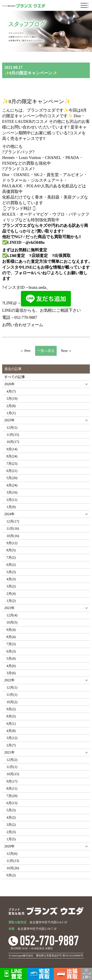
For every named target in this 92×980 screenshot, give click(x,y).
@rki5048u (35, 242)
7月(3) (11, 644)
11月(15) (13, 435)
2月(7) (11, 745)
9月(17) (12, 781)
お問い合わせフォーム (23, 325)
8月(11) (12, 788)
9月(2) (11, 709)
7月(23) (12, 464)
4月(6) (11, 666)
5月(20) (12, 478)
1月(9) (11, 507)
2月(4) (11, 594)
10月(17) (13, 442)
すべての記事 (15, 377)
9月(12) (12, 543)
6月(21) (12, 471)
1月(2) (11, 601)
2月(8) (11, 406)
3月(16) (12, 492)
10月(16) (13, 536)
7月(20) (12, 796)
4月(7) (11, 391)
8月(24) (12, 456)
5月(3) (11, 572)
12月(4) (12, 615)
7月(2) (11, 557)
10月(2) (12, 702)
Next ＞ (66, 351)
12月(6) (12, 854)
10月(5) (12, 622)
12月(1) (12, 427)
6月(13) (12, 803)
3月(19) (12, 399)
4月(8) (11, 731)
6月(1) (11, 724)
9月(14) (12, 449)
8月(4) (11, 637)
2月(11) (12, 500)
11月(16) (13, 528)
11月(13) (13, 861)
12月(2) (12, 760)
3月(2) (11, 586)
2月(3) (11, 832)
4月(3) (11, 579)
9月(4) (11, 630)
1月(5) (11, 839)
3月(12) (12, 738)
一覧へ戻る (46, 351)
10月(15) (13, 774)
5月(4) (11, 658)
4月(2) (11, 817)
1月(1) (11, 413)
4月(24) (12, 485)
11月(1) (12, 695)
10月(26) (13, 868)
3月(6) (11, 673)
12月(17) (13, 521)
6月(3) (11, 651)
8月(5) (11, 550)
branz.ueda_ (38, 287)
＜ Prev (25, 351)
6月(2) (11, 565)
